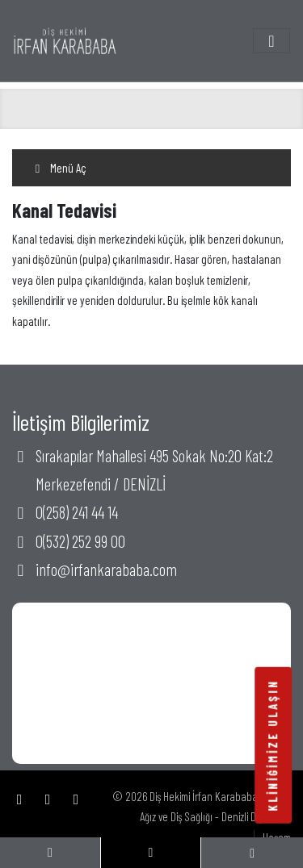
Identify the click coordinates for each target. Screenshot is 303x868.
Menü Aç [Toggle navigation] (59, 168)
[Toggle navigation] (271, 41)
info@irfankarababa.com (106, 569)
